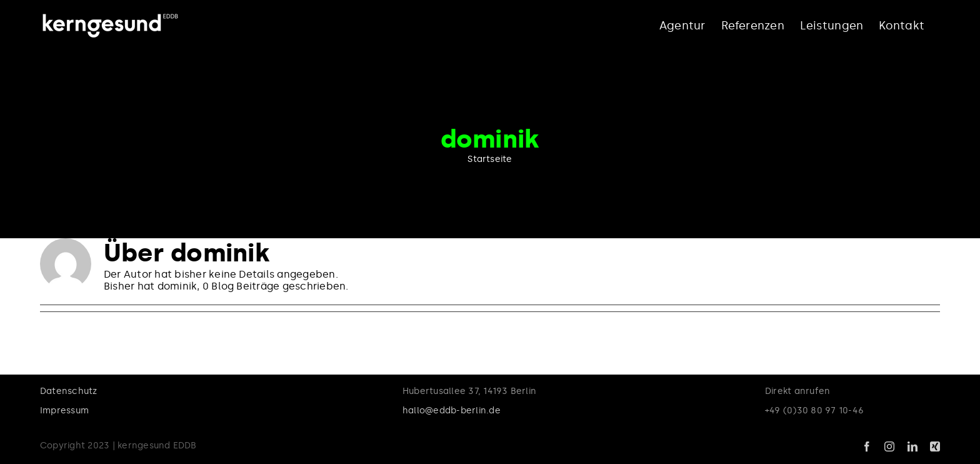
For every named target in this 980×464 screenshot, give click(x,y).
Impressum (64, 411)
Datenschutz (69, 391)
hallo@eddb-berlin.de (452, 411)
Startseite (490, 159)
